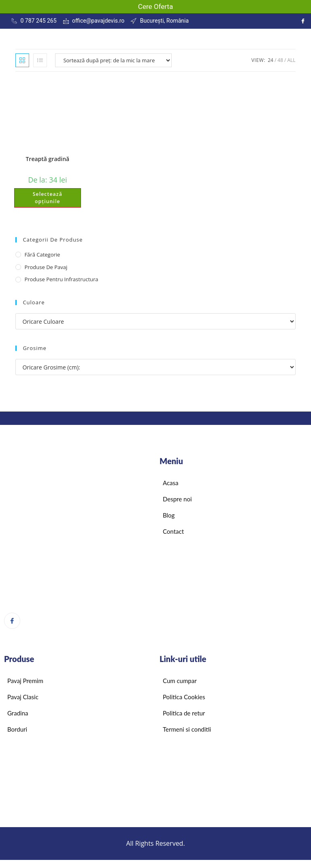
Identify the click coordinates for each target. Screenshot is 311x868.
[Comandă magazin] (113, 60)
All (291, 60)
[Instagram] (303, 21)
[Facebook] (12, 621)
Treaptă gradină (47, 159)
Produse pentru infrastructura (61, 279)
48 (280, 60)
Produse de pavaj (46, 267)
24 (271, 60)
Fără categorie (42, 255)
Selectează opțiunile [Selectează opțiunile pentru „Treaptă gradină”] (48, 198)
